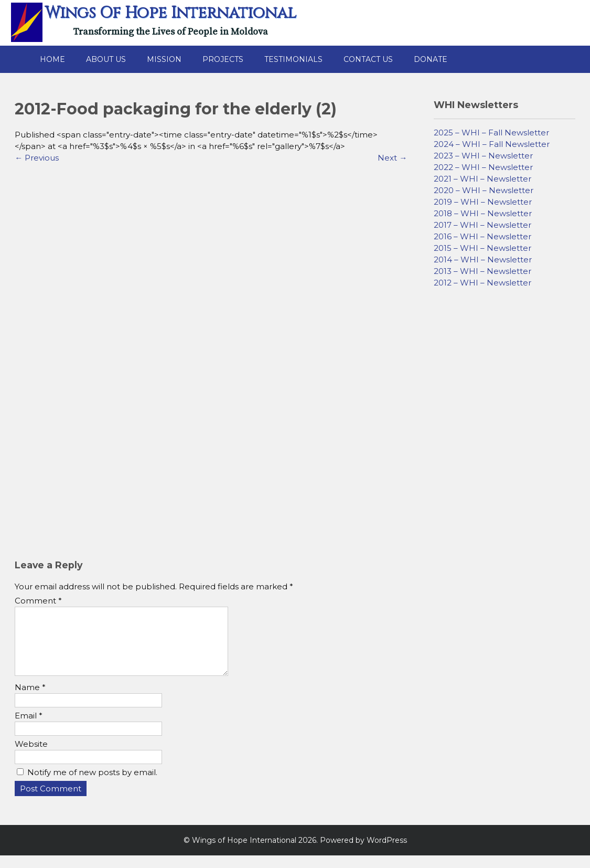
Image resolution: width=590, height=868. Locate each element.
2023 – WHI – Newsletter (483, 156)
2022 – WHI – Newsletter (483, 167)
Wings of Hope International (170, 13)
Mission (164, 59)
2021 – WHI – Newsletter (482, 179)
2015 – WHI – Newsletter (482, 248)
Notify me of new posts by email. (92, 785)
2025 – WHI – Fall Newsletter (491, 133)
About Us (106, 59)
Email (29, 728)
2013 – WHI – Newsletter (482, 271)
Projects (223, 59)
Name (30, 700)
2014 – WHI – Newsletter (483, 260)
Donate (431, 59)
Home (52, 59)
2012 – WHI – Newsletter (482, 283)
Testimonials (293, 59)
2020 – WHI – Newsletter (484, 190)
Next (392, 158)
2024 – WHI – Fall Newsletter (492, 144)
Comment (38, 601)
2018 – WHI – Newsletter (483, 213)
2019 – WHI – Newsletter (483, 202)
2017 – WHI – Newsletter (482, 225)
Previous (37, 158)
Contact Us (368, 59)
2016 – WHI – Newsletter (482, 236)
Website (31, 756)
